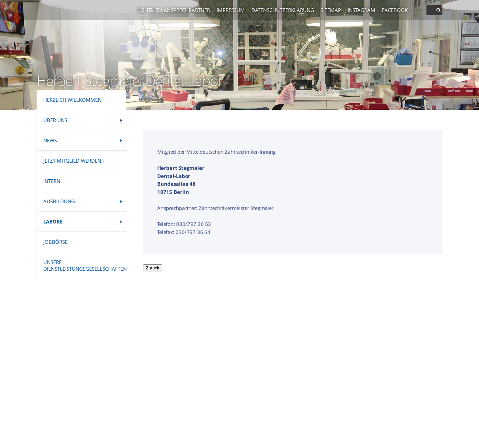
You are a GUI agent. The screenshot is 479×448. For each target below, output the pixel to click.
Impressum (231, 10)
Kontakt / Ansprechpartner (174, 10)
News (50, 140)
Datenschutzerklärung (283, 10)
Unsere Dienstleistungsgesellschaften (84, 265)
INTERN (52, 181)
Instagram (361, 10)
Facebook (395, 10)
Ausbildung (59, 201)
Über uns (55, 120)
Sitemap (331, 10)
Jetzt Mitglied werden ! (74, 161)
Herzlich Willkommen (72, 100)
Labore (53, 222)
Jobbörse (55, 242)
